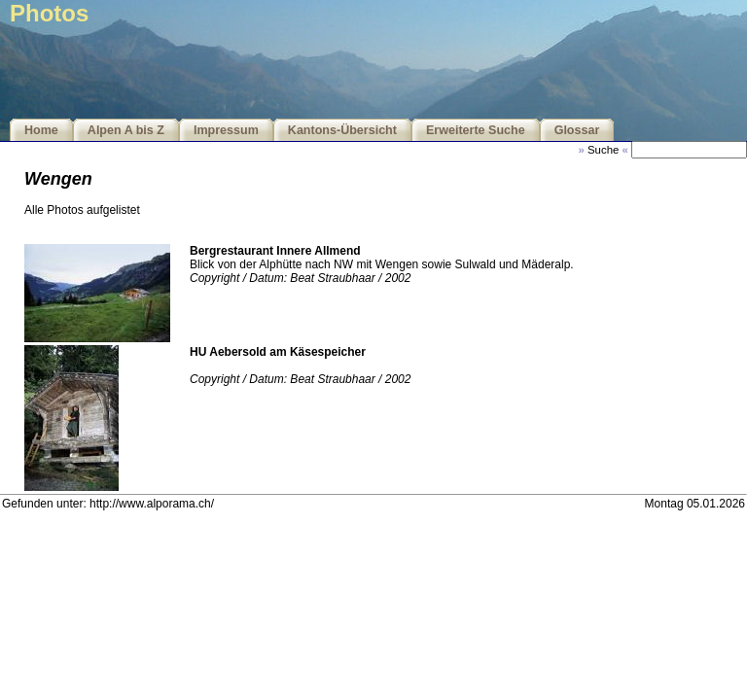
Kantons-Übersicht (342, 130)
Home (41, 130)
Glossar (577, 130)
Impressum (226, 130)
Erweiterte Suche (476, 130)
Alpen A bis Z (126, 130)
